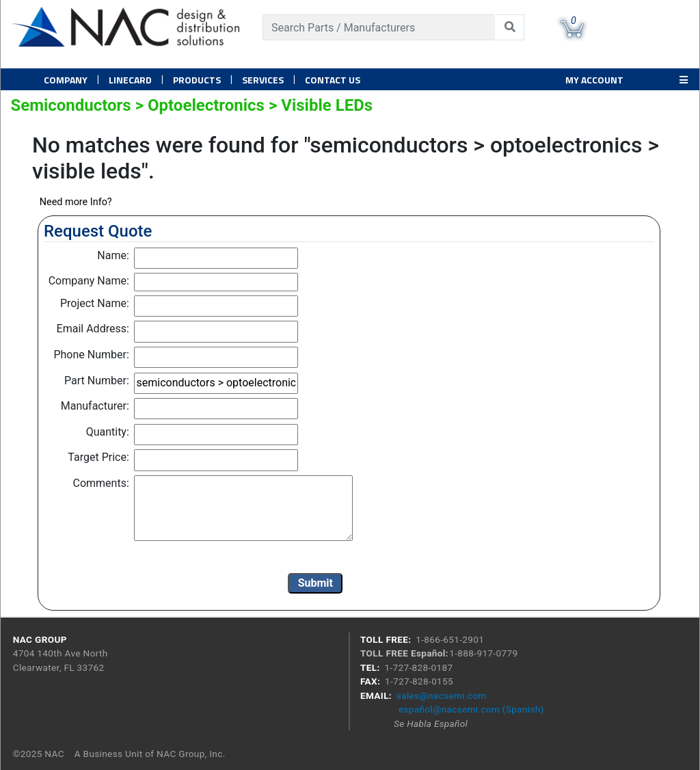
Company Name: (89, 281)
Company (66, 80)
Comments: (101, 483)
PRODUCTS (197, 80)
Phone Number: (91, 355)
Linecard (130, 80)
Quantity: (108, 432)
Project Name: (95, 303)
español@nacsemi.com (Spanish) (471, 709)
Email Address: (93, 329)
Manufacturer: (95, 406)
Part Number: (97, 381)
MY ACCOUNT (594, 80)
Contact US (333, 80)
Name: (113, 255)
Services (263, 80)
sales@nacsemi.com (442, 695)
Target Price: (98, 457)
